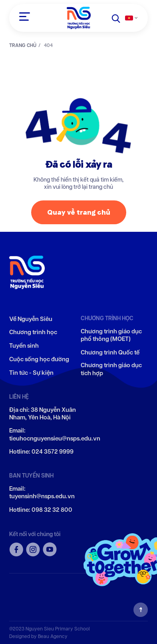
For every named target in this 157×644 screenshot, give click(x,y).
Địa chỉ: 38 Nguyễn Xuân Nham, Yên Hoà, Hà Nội (43, 414)
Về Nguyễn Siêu (31, 319)
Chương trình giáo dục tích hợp (111, 369)
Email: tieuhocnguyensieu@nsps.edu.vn (55, 435)
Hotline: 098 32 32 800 (41, 510)
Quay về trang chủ (79, 214)
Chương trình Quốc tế (110, 353)
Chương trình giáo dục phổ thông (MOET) (111, 336)
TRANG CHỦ (23, 45)
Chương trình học (33, 332)
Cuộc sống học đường (39, 359)
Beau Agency (53, 636)
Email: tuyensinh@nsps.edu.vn (42, 493)
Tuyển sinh (24, 346)
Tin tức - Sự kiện (31, 373)
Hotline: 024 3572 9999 (41, 452)
